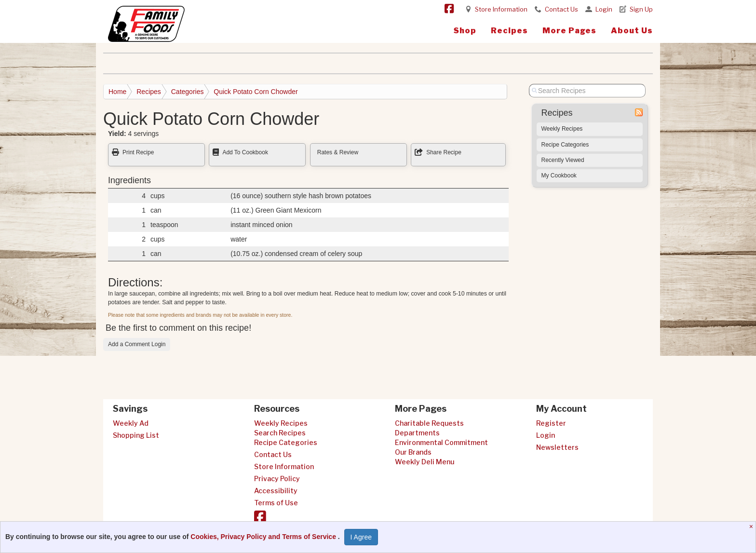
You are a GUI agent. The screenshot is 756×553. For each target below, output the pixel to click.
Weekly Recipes (562, 129)
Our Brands (413, 452)
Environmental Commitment (441, 442)
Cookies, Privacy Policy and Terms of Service (264, 537)
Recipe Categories (565, 145)
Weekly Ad (131, 423)
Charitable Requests (429, 423)
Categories (188, 92)
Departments (417, 433)
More (569, 31)
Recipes (509, 31)
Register (551, 423)
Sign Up (641, 9)
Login (604, 9)
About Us (632, 31)
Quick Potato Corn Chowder (256, 92)
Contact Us (561, 9)
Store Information (501, 9)
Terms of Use (276, 503)
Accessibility (276, 491)
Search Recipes (280, 433)
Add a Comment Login (137, 344)
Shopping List (136, 435)
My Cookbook (559, 175)
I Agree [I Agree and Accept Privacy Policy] (361, 537)
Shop (465, 31)
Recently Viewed (563, 160)
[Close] (752, 526)
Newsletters (557, 447)
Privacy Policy (277, 479)
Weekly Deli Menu (425, 462)
